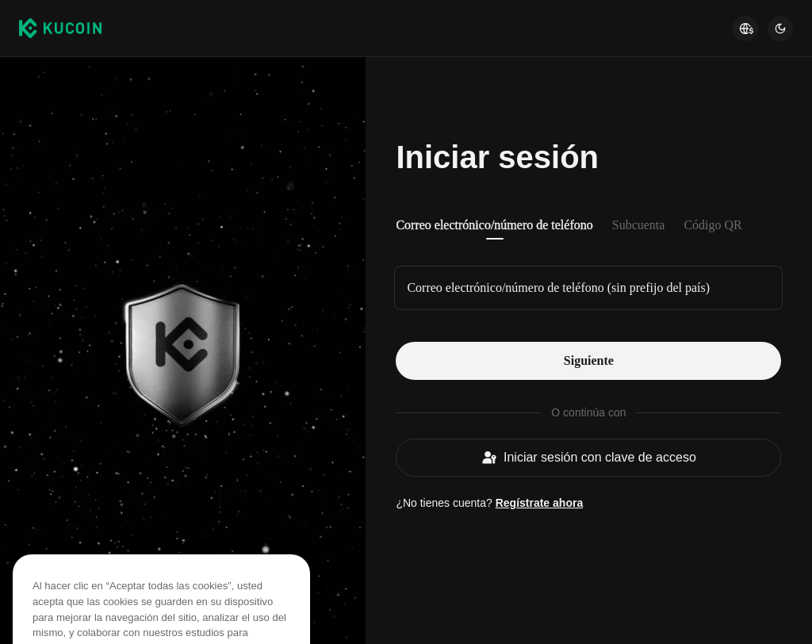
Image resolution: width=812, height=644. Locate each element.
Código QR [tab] (712, 225)
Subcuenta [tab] (639, 225)
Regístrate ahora (539, 503)
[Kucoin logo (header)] (60, 28)
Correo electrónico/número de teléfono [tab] (494, 225)
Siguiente (589, 360)
